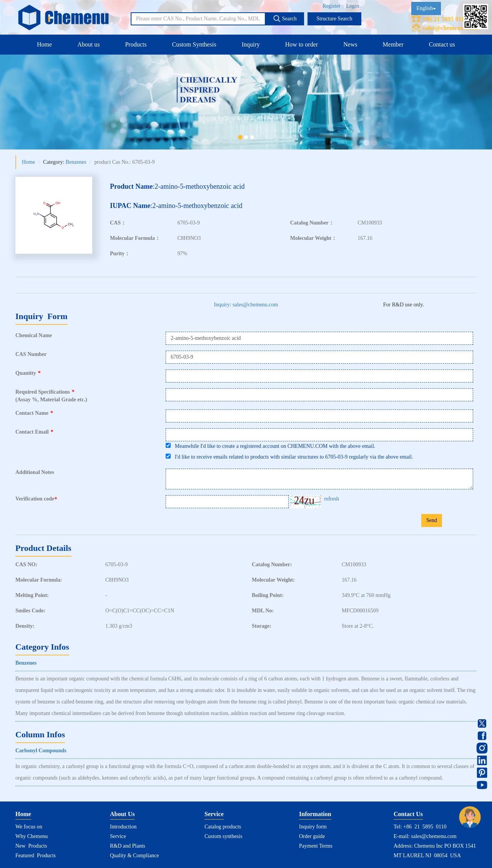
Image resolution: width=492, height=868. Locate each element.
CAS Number (31, 354)
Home (44, 44)
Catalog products (223, 827)
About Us (122, 814)
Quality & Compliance (135, 856)
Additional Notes (35, 472)
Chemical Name (34, 335)
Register (332, 6)
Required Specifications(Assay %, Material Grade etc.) (51, 396)
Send (432, 520)
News (350, 44)
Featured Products (36, 856)
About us (88, 44)
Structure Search (335, 19)
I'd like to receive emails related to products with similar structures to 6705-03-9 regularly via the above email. (289, 457)
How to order (302, 44)
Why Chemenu (32, 836)
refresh (332, 499)
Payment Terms (316, 846)
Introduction (123, 827)
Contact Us (408, 814)
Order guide (312, 836)
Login (353, 6)
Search (285, 18)
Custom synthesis (223, 836)
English (426, 8)
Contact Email (34, 432)
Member (393, 44)
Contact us (442, 44)
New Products (31, 846)
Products (136, 44)
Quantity (28, 373)
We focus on (29, 827)
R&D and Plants (128, 846)
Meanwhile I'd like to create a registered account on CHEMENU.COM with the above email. (270, 446)
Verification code (37, 499)
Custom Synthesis (194, 44)
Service (118, 836)
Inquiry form (313, 827)
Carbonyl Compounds (41, 751)
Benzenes (76, 162)
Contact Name (34, 413)
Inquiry (251, 44)
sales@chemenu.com (450, 28)
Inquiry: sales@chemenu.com (246, 305)
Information (315, 814)
